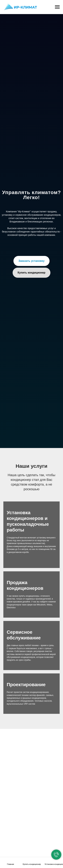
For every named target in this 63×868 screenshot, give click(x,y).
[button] (32, 261)
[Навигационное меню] (57, 7)
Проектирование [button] (26, 685)
